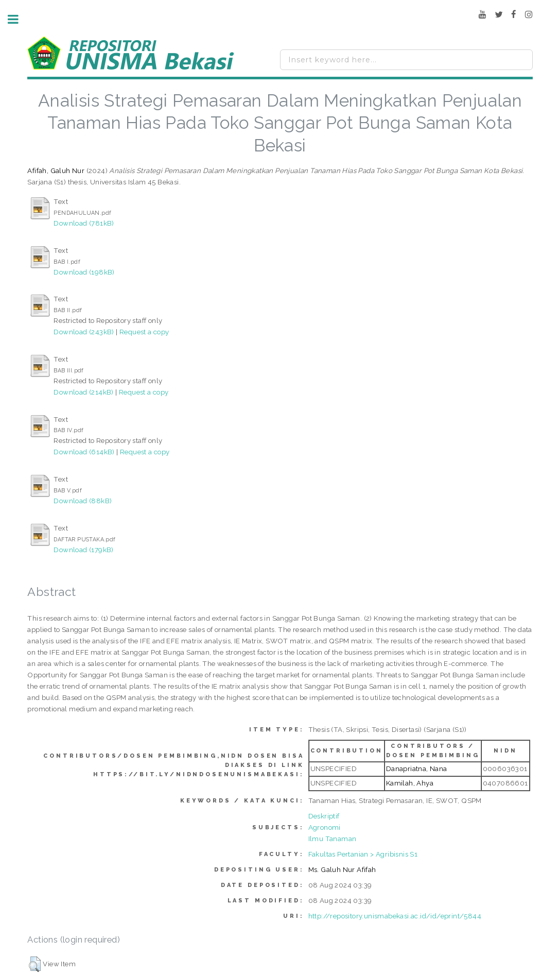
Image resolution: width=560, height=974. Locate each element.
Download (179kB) (83, 550)
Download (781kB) (84, 223)
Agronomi (325, 827)
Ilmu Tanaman (332, 839)
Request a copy (144, 332)
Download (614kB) (84, 452)
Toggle (19, 19)
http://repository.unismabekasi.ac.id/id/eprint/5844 (395, 916)
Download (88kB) (83, 501)
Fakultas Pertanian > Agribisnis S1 (363, 854)
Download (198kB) (84, 272)
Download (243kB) (84, 332)
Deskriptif (324, 816)
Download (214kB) (83, 392)
